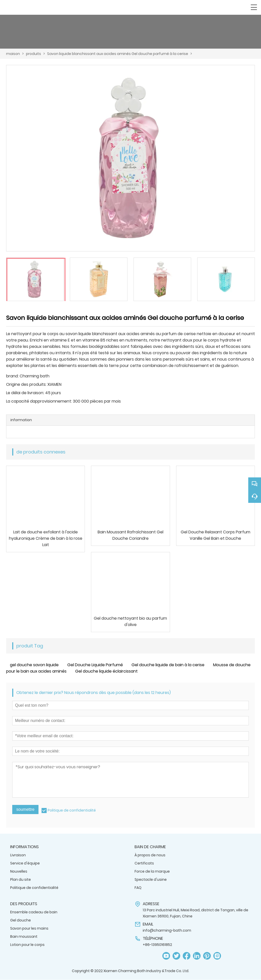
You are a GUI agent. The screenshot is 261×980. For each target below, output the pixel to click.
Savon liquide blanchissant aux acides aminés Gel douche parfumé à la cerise (118, 54)
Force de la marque (152, 872)
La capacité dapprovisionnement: (39, 401)
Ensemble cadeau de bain (34, 912)
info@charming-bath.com (167, 931)
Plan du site (21, 880)
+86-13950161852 (157, 945)
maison (13, 54)
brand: (12, 376)
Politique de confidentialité (72, 811)
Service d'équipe (25, 863)
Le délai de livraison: (25, 393)
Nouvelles (19, 872)
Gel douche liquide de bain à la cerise (168, 665)
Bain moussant (24, 937)
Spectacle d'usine (151, 880)
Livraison (18, 855)
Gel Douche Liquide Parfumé (95, 665)
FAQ (138, 888)
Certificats (144, 863)
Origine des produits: (26, 384)
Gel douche (21, 920)
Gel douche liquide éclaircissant (106, 671)
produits (34, 54)
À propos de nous (150, 855)
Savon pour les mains (29, 929)
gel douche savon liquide (34, 665)
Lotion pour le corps (27, 945)
